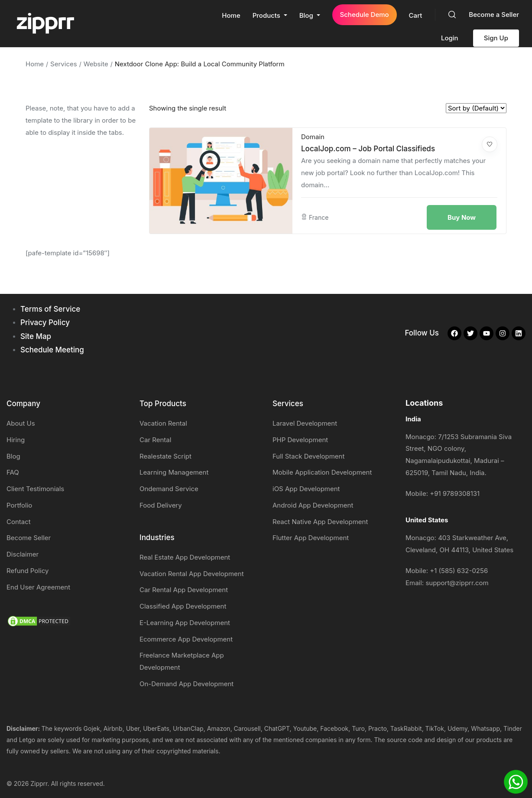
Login (450, 38)
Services (64, 64)
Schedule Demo (365, 15)
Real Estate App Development (185, 557)
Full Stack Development (308, 456)
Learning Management (174, 472)
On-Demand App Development (187, 684)
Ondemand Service (169, 489)
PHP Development (300, 440)
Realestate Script (165, 456)
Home (231, 15)
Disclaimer (23, 554)
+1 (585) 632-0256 (459, 571)
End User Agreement (38, 587)
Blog (307, 15)
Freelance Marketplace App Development (182, 661)
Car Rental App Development (184, 590)
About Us (21, 423)
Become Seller (29, 538)
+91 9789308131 (455, 493)
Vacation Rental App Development (192, 574)
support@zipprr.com (457, 583)
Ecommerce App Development (186, 639)
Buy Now (462, 217)
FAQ (13, 472)
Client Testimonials (35, 489)
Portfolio (19, 505)
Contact (19, 522)
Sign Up (496, 38)
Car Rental (155, 440)
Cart (416, 15)
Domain (313, 137)
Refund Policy (28, 571)
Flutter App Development (311, 538)
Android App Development (313, 505)
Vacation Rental (163, 423)
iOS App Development (306, 489)
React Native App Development (320, 522)
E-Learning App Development (185, 623)
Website (96, 64)
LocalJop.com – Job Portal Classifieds (368, 149)
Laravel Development (305, 423)
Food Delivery (161, 505)
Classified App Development (183, 606)
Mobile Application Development (322, 472)
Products (267, 15)
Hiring (16, 440)
